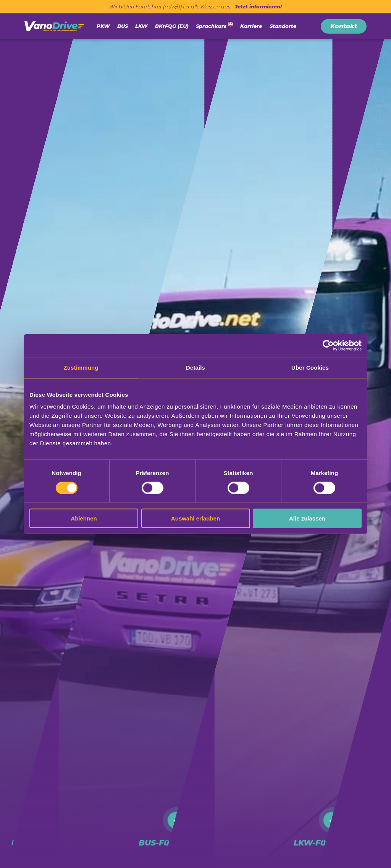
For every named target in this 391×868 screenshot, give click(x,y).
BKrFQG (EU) (172, 26)
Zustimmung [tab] (81, 367)
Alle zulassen (307, 518)
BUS (123, 26)
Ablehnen (84, 518)
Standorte (283, 26)
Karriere (251, 26)
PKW (103, 26)
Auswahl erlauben (195, 518)
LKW (141, 26)
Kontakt (344, 26)
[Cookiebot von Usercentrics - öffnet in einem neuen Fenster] (328, 345)
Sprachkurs (211, 26)
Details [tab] (195, 367)
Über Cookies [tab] (310, 367)
